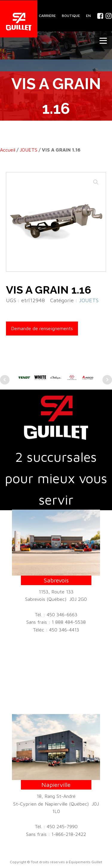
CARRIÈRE (47, 16)
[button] (96, 182)
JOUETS (29, 150)
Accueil (8, 150)
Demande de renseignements (42, 328)
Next (107, 380)
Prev (5, 380)
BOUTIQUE (71, 16)
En (88, 16)
